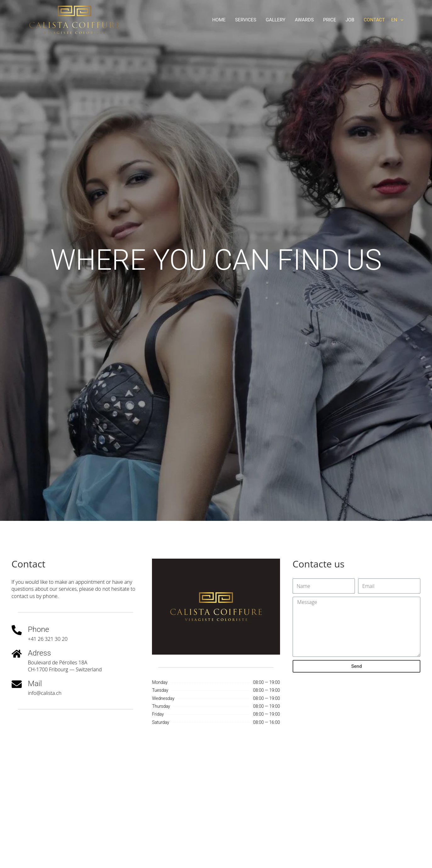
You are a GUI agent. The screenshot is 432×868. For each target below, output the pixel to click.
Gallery (275, 20)
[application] (400, 20)
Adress (40, 653)
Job (350, 20)
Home (219, 20)
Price (330, 20)
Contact (374, 20)
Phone (39, 629)
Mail (35, 683)
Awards (304, 20)
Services (246, 20)
